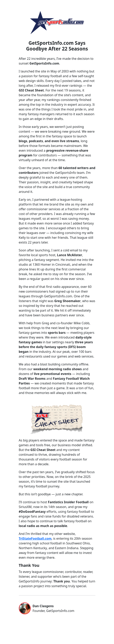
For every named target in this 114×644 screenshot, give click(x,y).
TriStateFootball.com (35, 538)
